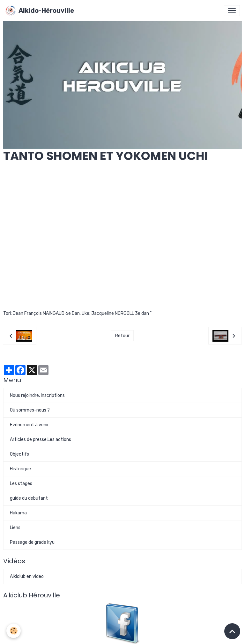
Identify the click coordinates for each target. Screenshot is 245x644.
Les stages (21, 484)
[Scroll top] (232, 631)
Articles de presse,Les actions (41, 439)
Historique (20, 469)
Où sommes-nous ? (30, 410)
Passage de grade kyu (32, 542)
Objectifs (19, 454)
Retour (122, 336)
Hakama (18, 513)
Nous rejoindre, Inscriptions (37, 395)
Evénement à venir (29, 425)
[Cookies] (14, 631)
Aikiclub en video (27, 576)
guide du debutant (29, 498)
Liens (15, 528)
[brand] (40, 11)
